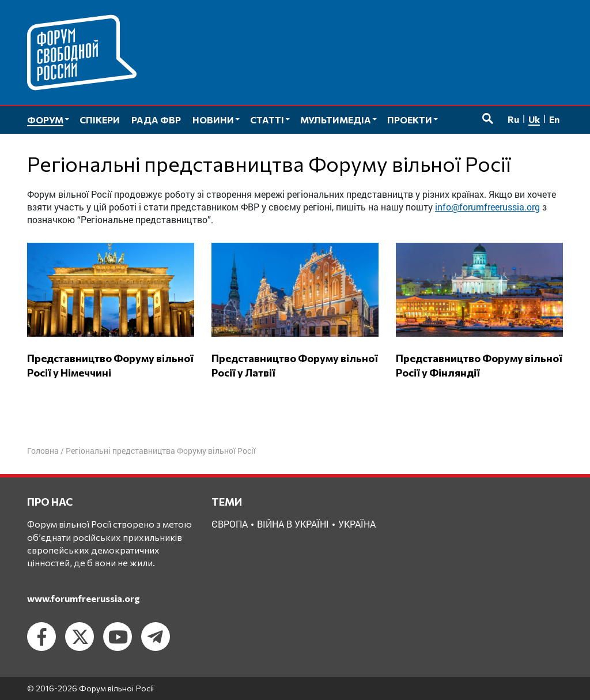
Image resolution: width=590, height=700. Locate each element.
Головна (43, 451)
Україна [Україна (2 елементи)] (357, 524)
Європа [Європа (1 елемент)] (230, 524)
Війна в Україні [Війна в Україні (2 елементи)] (293, 524)
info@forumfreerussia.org (487, 207)
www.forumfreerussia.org (84, 598)
